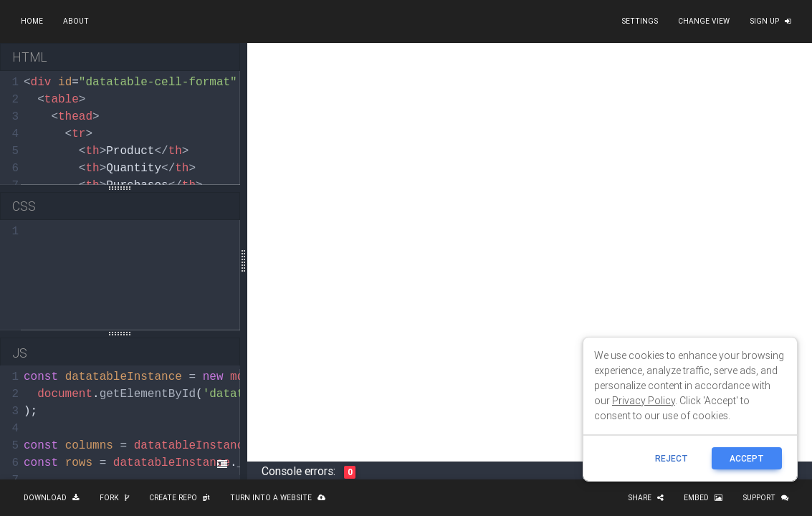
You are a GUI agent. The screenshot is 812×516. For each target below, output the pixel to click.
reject (672, 458)
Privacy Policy (644, 401)
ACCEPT (747, 458)
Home (32, 21)
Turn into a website (278, 498)
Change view (704, 21)
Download (52, 498)
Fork (114, 498)
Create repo (180, 498)
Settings (640, 21)
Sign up (770, 21)
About (76, 21)
